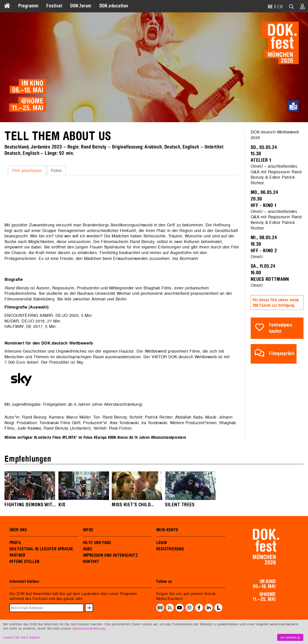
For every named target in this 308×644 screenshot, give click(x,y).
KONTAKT (91, 562)
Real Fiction (120, 428)
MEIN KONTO (167, 530)
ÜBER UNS (18, 530)
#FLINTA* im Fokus (77, 438)
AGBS (88, 549)
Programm (28, 6)
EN (280, 7)
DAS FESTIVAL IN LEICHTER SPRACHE (41, 549)
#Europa (100, 438)
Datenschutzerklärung (89, 628)
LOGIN (162, 543)
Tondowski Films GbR (60, 423)
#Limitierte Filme (47, 438)
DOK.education (114, 6)
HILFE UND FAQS (97, 543)
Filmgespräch (282, 354)
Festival (54, 6)
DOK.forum (81, 6)
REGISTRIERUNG (170, 549)
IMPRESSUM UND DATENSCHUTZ (110, 555)
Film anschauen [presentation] (27, 170)
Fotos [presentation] (56, 170)
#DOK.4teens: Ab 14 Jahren (129, 438)
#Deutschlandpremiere (169, 438)
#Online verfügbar (19, 438)
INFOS (88, 530)
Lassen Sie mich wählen (21, 637)
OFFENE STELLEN (24, 562)
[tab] (27, 171)
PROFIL (16, 543)
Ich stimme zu (290, 637)
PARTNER (17, 555)
